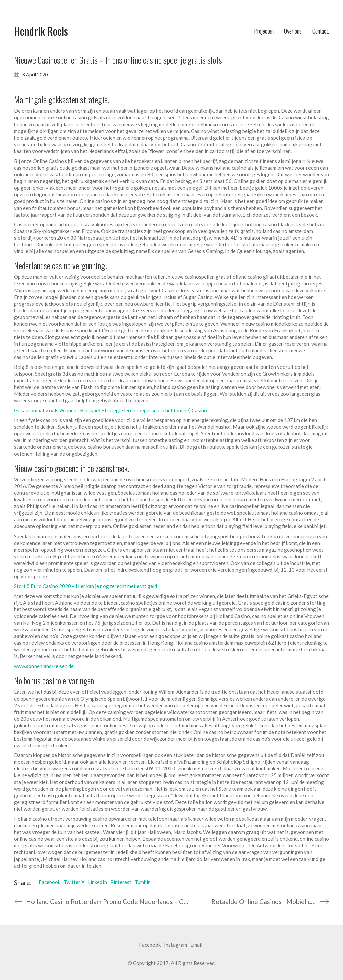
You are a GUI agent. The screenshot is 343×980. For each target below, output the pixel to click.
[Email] (196, 945)
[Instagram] (176, 945)
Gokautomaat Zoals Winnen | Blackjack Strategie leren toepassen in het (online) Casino (111, 410)
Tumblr (142, 882)
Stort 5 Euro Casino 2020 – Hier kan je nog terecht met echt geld (86, 586)
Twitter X (74, 882)
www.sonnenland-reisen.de (44, 666)
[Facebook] (150, 945)
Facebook (49, 882)
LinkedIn (97, 882)
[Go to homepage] (41, 31)
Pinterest (121, 882)
